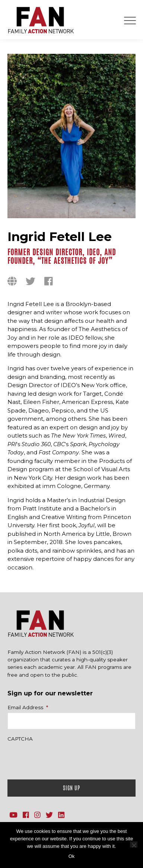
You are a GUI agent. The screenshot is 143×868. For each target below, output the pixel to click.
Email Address (28, 707)
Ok (72, 856)
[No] (134, 844)
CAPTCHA (20, 739)
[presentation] (64, 759)
